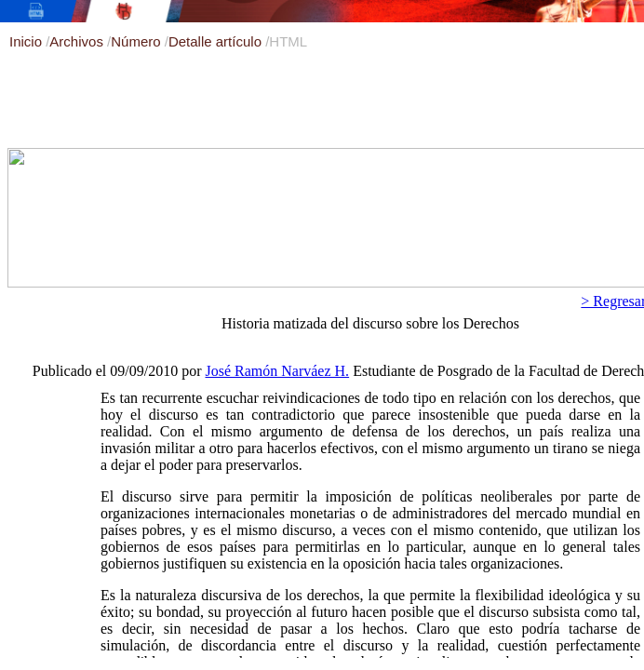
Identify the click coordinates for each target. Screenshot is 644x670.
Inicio (27, 41)
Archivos (78, 41)
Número (138, 41)
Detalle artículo (217, 41)
